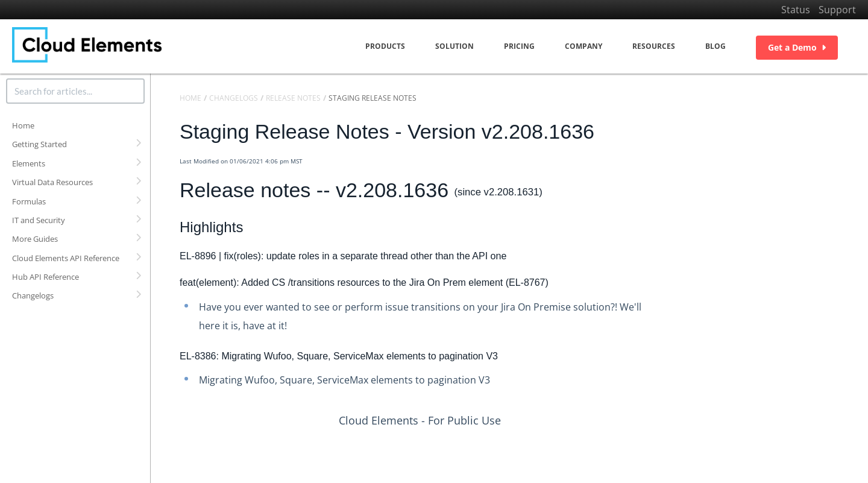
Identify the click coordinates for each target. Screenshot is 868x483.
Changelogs (33, 295)
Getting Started (39, 144)
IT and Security (39, 220)
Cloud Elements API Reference (66, 258)
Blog (715, 46)
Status (796, 10)
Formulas (29, 201)
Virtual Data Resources (52, 182)
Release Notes (293, 98)
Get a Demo (797, 47)
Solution (454, 46)
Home (23, 125)
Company (583, 46)
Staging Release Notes (373, 98)
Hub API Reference (46, 277)
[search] (75, 91)
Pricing (519, 46)
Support (837, 10)
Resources (654, 46)
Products (385, 46)
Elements (29, 163)
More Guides (35, 239)
